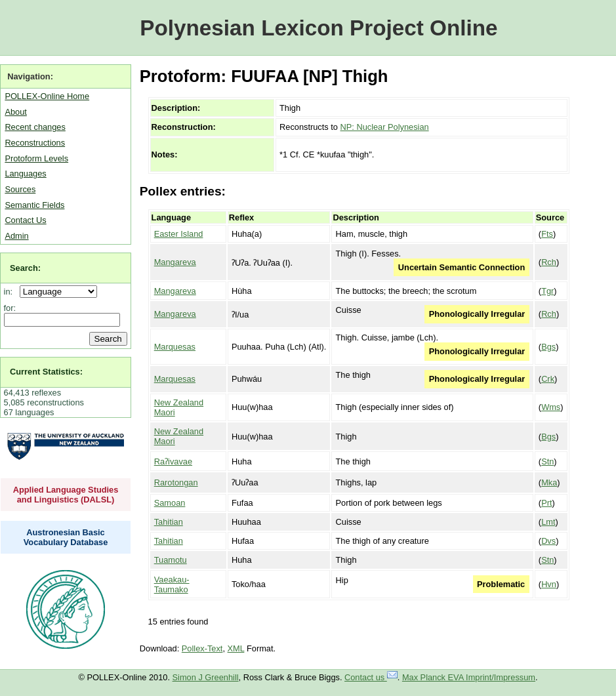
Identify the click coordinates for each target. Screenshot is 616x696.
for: (10, 308)
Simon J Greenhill (206, 677)
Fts (547, 234)
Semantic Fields (34, 205)
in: (11, 292)
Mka (549, 482)
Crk (548, 379)
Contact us (371, 677)
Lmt (548, 522)
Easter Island (179, 234)
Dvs (548, 541)
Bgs (548, 347)
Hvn (549, 584)
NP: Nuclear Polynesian (385, 127)
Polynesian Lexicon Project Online (318, 28)
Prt (546, 503)
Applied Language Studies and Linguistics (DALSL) (66, 495)
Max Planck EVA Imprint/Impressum (469, 677)
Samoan (170, 503)
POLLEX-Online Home (47, 96)
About (15, 112)
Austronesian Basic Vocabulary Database (66, 537)
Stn (547, 461)
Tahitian (169, 522)
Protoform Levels (36, 158)
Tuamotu (171, 560)
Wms (551, 407)
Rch (549, 262)
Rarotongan (176, 482)
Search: (25, 268)
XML (236, 648)
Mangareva (175, 262)
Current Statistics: (46, 372)
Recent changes (35, 127)
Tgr (547, 291)
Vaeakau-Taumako (172, 584)
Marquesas (175, 347)
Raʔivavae (173, 461)
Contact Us (25, 220)
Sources (20, 189)
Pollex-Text (202, 648)
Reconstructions (35, 143)
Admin (16, 236)
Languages (25, 174)
